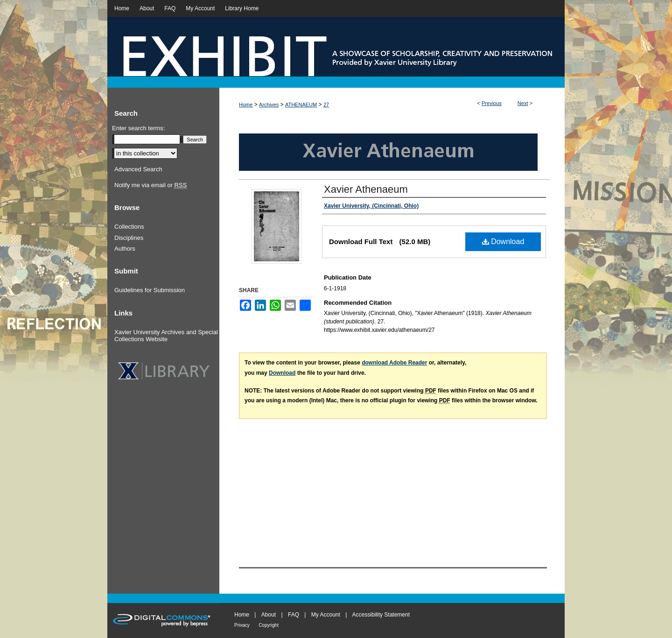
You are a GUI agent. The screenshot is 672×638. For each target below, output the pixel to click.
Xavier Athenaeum (366, 189)
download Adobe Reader (394, 363)
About (269, 615)
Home (246, 105)
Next (523, 103)
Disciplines (129, 238)
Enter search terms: (138, 128)
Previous (492, 103)
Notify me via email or (150, 185)
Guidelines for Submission (150, 290)
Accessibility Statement (381, 615)
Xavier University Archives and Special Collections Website (166, 336)
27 (326, 105)
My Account (326, 615)
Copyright (269, 625)
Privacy (242, 625)
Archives (269, 105)
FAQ (294, 615)
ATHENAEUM (301, 105)
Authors (125, 249)
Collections (129, 227)
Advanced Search (138, 169)
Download (503, 242)
